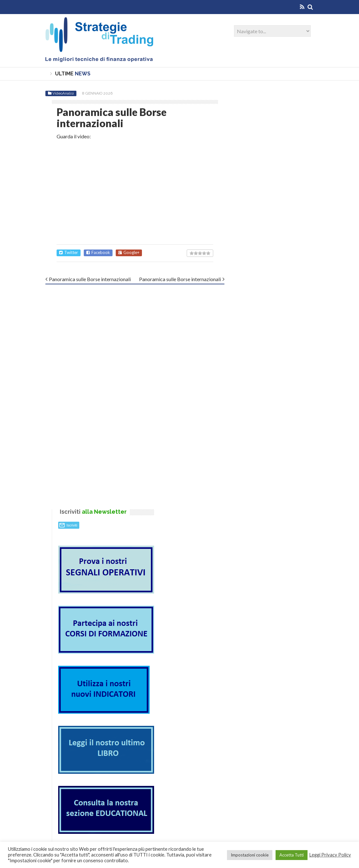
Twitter (69, 253)
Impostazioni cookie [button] (250, 855)
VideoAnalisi (63, 93)
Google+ (129, 253)
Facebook (98, 253)
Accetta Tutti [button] (292, 855)
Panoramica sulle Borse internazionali (90, 279)
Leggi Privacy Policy (330, 855)
